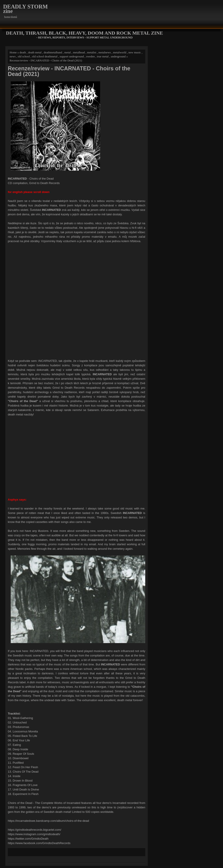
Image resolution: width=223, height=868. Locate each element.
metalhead (79, 52)
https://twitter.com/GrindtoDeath (28, 839)
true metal (103, 56)
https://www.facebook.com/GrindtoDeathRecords (39, 843)
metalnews (105, 52)
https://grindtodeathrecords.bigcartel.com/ (35, 830)
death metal (35, 52)
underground (118, 56)
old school (24, 56)
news (13, 56)
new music (135, 52)
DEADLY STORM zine (25, 9)
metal (68, 52)
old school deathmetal (45, 56)
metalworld (120, 52)
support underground (72, 56)
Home (13, 52)
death (23, 52)
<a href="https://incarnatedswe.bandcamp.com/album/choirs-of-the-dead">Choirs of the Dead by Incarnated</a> (77, 300)
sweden (90, 56)
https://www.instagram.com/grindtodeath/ (34, 834)
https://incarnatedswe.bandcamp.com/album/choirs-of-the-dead (48, 821)
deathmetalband (53, 52)
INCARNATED (48, 361)
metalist (92, 52)
